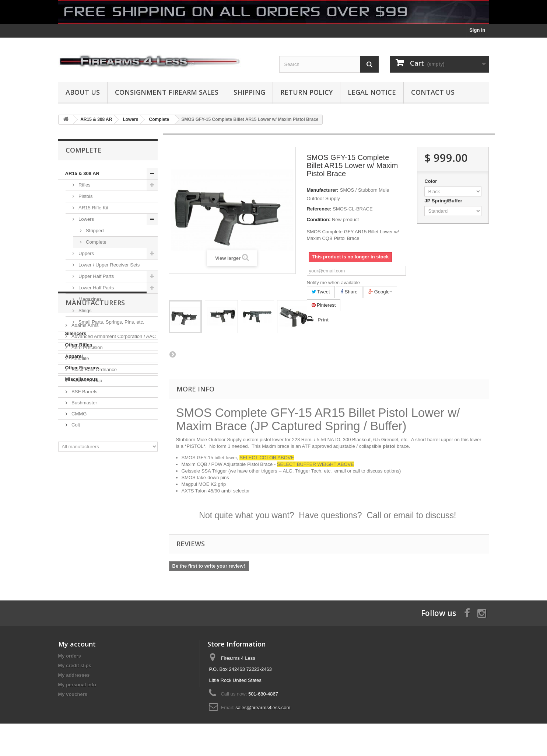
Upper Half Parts (96, 276)
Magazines (90, 299)
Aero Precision (87, 449)
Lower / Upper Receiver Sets (109, 265)
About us (83, 92)
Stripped (94, 231)
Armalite (80, 460)
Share (349, 292)
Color (431, 181)
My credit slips (75, 666)
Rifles (84, 185)
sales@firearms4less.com (263, 708)
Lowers (86, 219)
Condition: (319, 220)
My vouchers (73, 694)
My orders (70, 656)
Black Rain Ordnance (94, 471)
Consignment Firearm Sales (167, 92)
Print (323, 320)
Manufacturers (95, 407)
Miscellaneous (82, 379)
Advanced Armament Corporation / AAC (113, 438)
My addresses (74, 675)
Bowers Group (86, 482)
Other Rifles (79, 345)
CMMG (79, 515)
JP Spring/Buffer (444, 201)
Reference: (319, 209)
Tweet (321, 292)
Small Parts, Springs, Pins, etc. (111, 322)
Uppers (86, 253)
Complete (96, 242)
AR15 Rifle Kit (93, 208)
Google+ (380, 292)
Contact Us (433, 92)
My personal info (77, 685)
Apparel (74, 356)
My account (77, 644)
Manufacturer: (323, 190)
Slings (85, 311)
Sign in (477, 30)
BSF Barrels (84, 493)
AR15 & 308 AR (82, 173)
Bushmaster (84, 504)
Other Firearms (82, 368)
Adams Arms (85, 427)
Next (172, 354)
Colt (75, 527)
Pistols (85, 196)
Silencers (76, 333)
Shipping (249, 92)
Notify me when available (334, 283)
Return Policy (306, 92)
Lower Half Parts (96, 288)
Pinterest (324, 305)
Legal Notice (372, 92)
